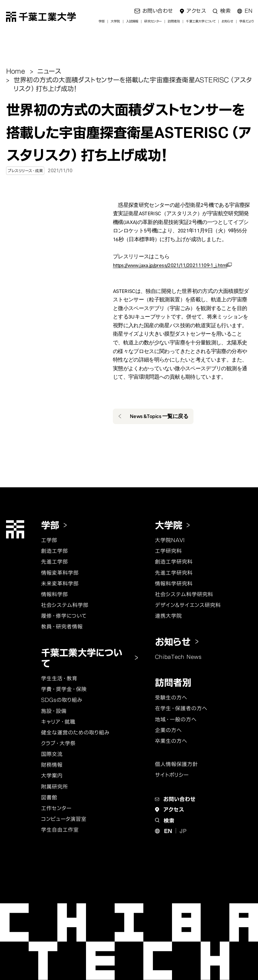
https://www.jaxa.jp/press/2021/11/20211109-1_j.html (170, 265)
